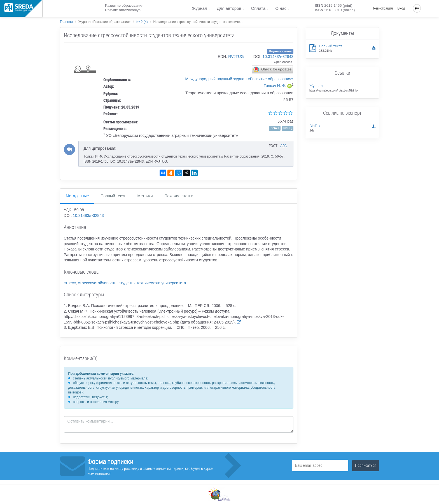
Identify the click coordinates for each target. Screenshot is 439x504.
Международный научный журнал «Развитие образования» (239, 79)
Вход (401, 8)
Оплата (258, 8)
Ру (417, 8)
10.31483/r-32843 (278, 57)
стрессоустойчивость (97, 283)
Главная (66, 22)
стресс (70, 283)
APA (283, 146)
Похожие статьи (179, 196)
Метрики (145, 196)
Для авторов (229, 8)
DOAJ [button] (275, 128)
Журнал (199, 8)
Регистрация (383, 8)
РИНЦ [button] (288, 128)
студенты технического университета (152, 283)
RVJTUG (236, 57)
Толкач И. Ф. (275, 86)
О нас (281, 8)
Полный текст (113, 196)
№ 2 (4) (142, 22)
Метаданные (77, 196)
